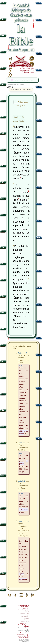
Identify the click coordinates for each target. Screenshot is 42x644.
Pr (3, 312)
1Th (39, 204)
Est (3, 264)
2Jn (39, 388)
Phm (39, 287)
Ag (3, 589)
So (3, 573)
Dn (3, 426)
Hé (39, 304)
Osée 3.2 (22, 443)
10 (25, 80)
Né (3, 247)
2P (39, 354)
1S (3, 133)
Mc (39, 20)
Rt (3, 117)
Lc (39, 36)
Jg (3, 101)
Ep (39, 153)
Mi (3, 524)
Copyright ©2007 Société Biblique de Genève (23, 625)
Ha (3, 557)
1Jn (39, 371)
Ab (3, 492)
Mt (39, 3)
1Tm (39, 237)
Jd (39, 421)
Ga (39, 137)
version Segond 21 (21, 50)
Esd (3, 231)
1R (3, 166)
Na (3, 540)
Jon (3, 508)
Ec (3, 329)
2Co (39, 120)
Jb (3, 280)
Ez (3, 410)
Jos (3, 84)
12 (30, 80)
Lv (3, 35)
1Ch (3, 198)
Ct (3, 345)
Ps (3, 296)
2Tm (39, 254)
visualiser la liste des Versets (21, 90)
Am (3, 475)
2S (3, 149)
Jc (39, 321)
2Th (39, 220)
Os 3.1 (21, 366)
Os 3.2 (21, 453)
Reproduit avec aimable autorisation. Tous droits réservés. (23, 635)
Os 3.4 (21, 539)
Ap (39, 438)
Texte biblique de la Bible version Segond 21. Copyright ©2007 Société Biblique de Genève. (26, 69)
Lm (3, 394)
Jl (3, 459)
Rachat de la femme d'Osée (18, 119)
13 (32, 80)
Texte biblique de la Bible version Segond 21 (23, 607)
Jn (39, 53)
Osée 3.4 (23, 521)
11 (27, 80)
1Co (39, 103)
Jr (3, 377)
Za (3, 606)
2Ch (3, 215)
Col (39, 187)
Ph (39, 170)
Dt (3, 68)
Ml (3, 622)
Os (3, 443)
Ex (3, 19)
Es (3, 361)
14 (34, 80)
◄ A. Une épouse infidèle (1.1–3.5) (21, 104)
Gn (3, 3)
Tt (39, 271)
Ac (39, 70)
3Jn (39, 405)
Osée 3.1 (23, 353)
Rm (39, 86)
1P (39, 338)
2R (3, 182)
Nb (3, 52)
